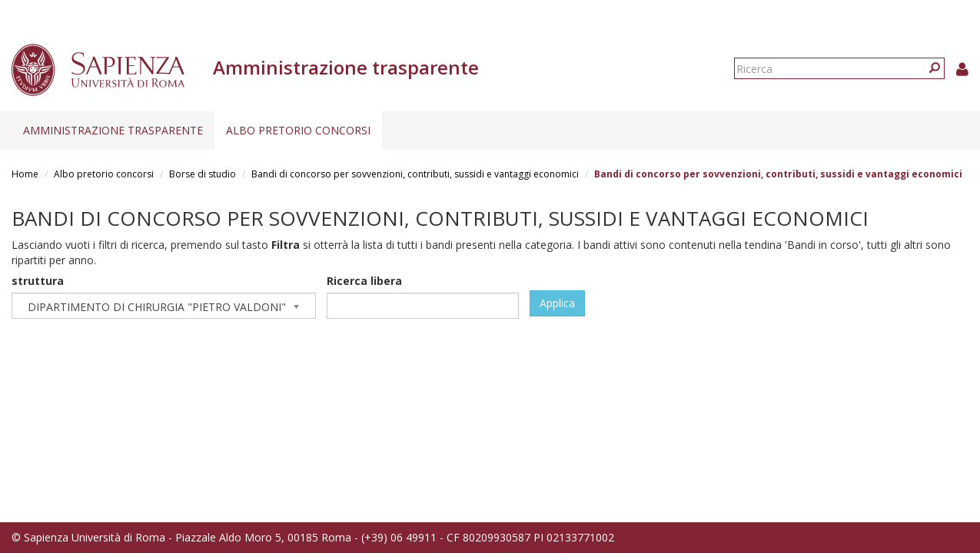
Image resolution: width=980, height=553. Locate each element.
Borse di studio (203, 174)
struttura (38, 281)
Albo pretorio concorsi (298, 130)
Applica (557, 303)
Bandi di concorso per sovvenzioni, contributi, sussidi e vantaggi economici (415, 174)
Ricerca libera (364, 281)
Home (25, 174)
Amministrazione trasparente (113, 130)
